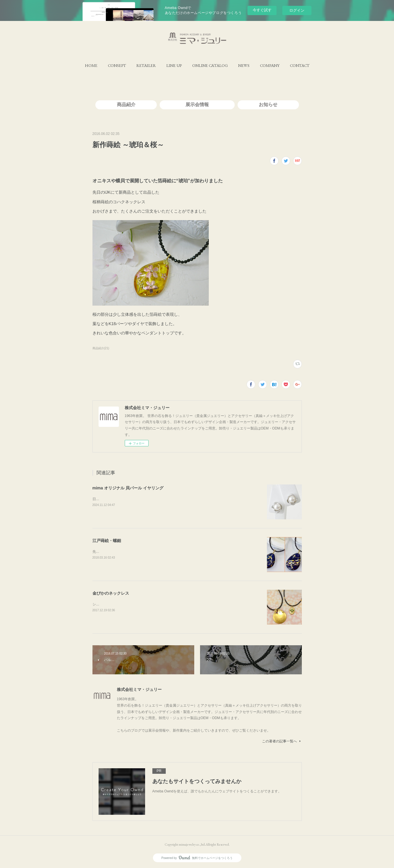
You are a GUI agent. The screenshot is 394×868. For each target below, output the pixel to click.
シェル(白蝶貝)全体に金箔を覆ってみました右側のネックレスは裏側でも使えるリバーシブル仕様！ (170, 604)
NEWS (244, 65)
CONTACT (300, 65)
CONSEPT (117, 65)
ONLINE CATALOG (210, 65)
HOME (91, 65)
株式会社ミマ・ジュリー (139, 689)
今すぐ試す (262, 10)
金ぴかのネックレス (111, 593)
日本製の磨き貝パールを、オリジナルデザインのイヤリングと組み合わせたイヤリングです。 (166, 499)
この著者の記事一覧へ (282, 741)
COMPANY (270, 65)
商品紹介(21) (101, 348)
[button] (91, 65)
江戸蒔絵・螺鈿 (107, 541)
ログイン (297, 10)
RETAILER (146, 65)
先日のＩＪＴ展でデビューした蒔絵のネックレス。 (133, 552)
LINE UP (174, 65)
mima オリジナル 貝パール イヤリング (128, 488)
